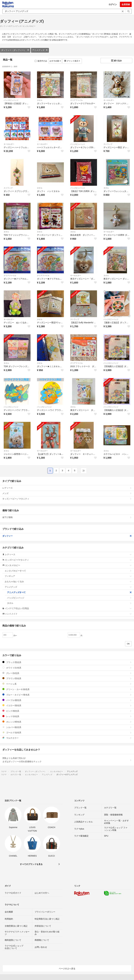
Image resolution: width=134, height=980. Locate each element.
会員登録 (126, 4)
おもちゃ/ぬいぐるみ (68, 581)
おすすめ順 (55, 61)
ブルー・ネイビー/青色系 (67, 695)
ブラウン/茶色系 (67, 678)
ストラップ (108, 144)
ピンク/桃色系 (67, 711)
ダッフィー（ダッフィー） (15, 50)
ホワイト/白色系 (67, 668)
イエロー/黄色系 (67, 705)
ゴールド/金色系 (67, 732)
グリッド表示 (72, 61)
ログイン (113, 4)
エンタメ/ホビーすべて (68, 571)
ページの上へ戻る (67, 969)
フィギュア (68, 576)
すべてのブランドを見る (31, 864)
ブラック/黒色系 (67, 662)
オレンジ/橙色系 (67, 722)
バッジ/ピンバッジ (11, 100)
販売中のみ (41, 61)
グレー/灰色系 (67, 673)
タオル (40, 100)
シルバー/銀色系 (67, 727)
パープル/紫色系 (67, 700)
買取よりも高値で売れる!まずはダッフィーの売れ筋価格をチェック (67, 760)
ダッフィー (67, 536)
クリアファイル (77, 100)
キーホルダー (109, 100)
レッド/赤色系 (67, 716)
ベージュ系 (67, 684)
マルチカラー (67, 738)
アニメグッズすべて (69, 592)
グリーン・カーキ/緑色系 (67, 689)
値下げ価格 (67, 517)
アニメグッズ (40, 50)
